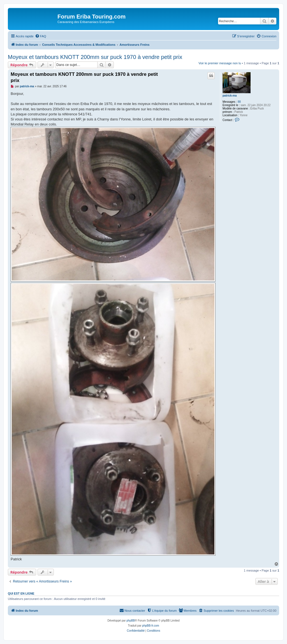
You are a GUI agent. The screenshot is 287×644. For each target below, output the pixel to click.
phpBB (131, 621)
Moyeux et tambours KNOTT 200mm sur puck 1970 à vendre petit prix (95, 57)
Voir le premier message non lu (220, 63)
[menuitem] (41, 36)
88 (239, 102)
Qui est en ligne (21, 593)
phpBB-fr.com (151, 626)
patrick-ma (230, 96)
